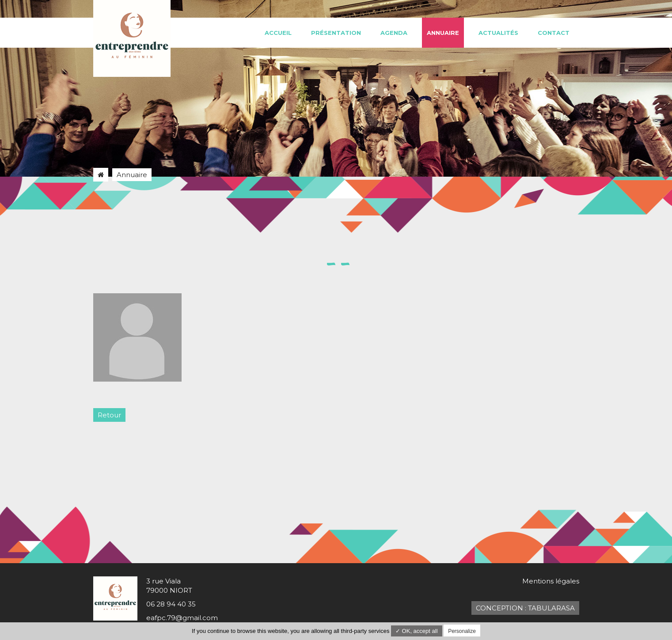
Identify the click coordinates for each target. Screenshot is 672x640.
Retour (109, 415)
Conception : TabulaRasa (525, 608)
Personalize (462, 631)
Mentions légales (551, 581)
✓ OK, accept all (417, 631)
